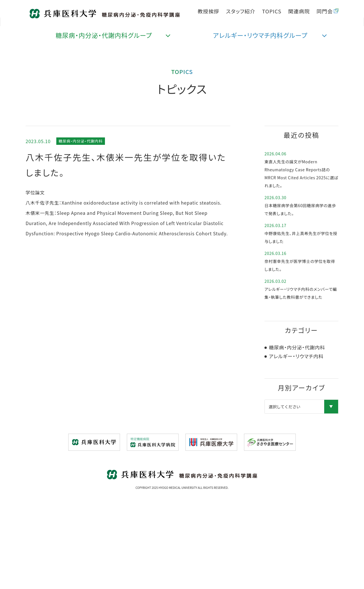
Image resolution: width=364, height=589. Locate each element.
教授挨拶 (208, 11)
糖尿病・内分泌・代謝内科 (81, 141)
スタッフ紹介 (241, 11)
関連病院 (299, 11)
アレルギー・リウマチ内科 (296, 356)
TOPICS (272, 11)
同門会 (325, 11)
